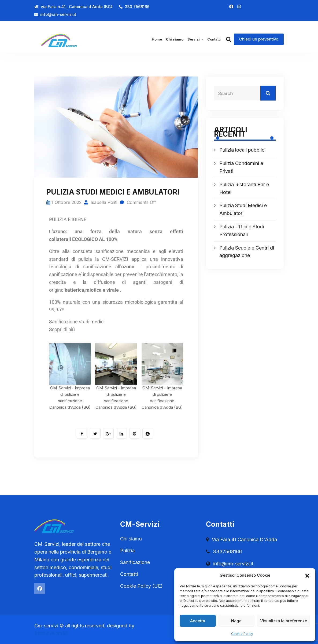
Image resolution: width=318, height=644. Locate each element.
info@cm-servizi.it (55, 14)
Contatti (214, 39)
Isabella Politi (101, 202)
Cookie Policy (242, 634)
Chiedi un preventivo (259, 39)
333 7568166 (134, 7)
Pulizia (127, 550)
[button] (307, 575)
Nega (236, 621)
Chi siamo (175, 39)
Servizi (194, 39)
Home (157, 39)
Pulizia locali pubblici (242, 150)
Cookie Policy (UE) (141, 586)
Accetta (198, 621)
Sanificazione (135, 562)
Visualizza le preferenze (284, 621)
